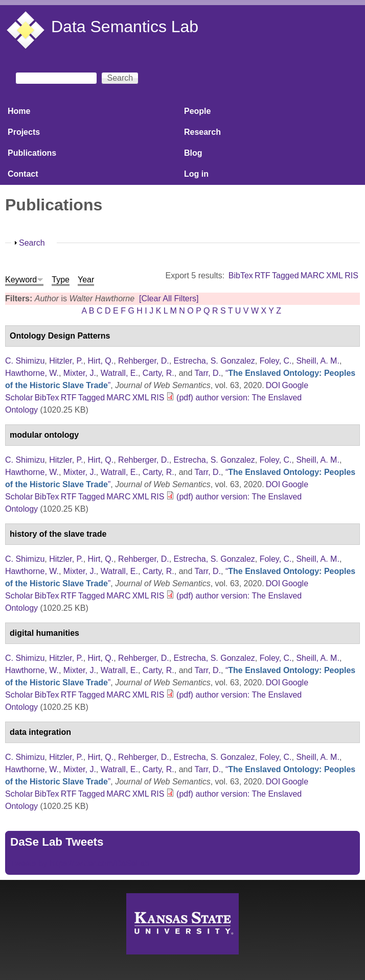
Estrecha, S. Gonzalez (214, 361)
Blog (193, 153)
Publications (32, 153)
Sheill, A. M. (317, 361)
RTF (263, 276)
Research (202, 132)
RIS (351, 276)
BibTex (241, 276)
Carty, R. (158, 373)
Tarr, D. (208, 373)
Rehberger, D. (144, 361)
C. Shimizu (25, 361)
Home (19, 111)
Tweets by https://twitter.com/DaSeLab (80, 863)
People (197, 111)
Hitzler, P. (66, 361)
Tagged (286, 276)
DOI (273, 385)
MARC (313, 276)
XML (335, 276)
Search (32, 243)
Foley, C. (276, 361)
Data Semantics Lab (125, 27)
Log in (196, 174)
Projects (24, 132)
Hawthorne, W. (32, 373)
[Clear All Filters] (169, 298)
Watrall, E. (119, 373)
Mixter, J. (80, 373)
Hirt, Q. (101, 361)
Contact (23, 174)
